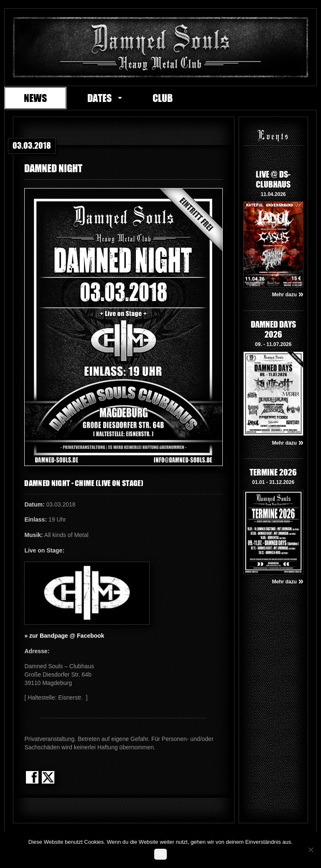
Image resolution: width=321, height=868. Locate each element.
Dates (99, 98)
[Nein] (311, 850)
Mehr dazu (288, 295)
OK (160, 854)
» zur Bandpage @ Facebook (64, 636)
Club (163, 98)
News (35, 98)
